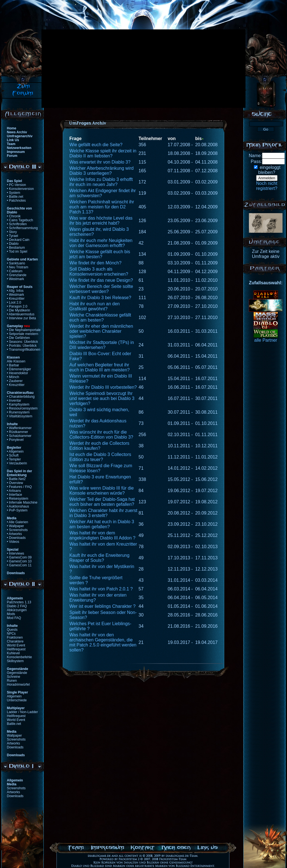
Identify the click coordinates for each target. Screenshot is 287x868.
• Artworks (15, 534)
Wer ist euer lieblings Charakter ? (103, 606)
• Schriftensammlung (22, 228)
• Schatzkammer (19, 436)
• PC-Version (17, 185)
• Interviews (16, 553)
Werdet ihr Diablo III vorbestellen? (103, 387)
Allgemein (14, 696)
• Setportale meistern (23, 334)
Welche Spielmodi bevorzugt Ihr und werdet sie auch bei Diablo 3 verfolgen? (102, 398)
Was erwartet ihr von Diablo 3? (100, 162)
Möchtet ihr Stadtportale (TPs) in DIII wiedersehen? (102, 345)
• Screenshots (17, 530)
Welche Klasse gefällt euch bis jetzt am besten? (100, 254)
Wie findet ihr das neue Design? (101, 280)
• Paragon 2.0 (17, 306)
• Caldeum (15, 271)
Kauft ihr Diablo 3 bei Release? (100, 298)
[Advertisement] (128, 69)
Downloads (15, 747)
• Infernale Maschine (22, 502)
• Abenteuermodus (21, 314)
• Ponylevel (15, 440)
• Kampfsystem (18, 404)
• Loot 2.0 (14, 302)
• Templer (14, 459)
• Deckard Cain (18, 240)
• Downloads (16, 538)
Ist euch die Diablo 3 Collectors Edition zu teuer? (100, 457)
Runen (12, 681)
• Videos (13, 542)
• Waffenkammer (19, 428)
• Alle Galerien (18, 522)
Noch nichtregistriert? (267, 186)
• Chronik (14, 216)
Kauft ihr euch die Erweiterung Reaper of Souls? (99, 558)
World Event (16, 645)
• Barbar (13, 365)
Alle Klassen (16, 361)
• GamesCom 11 (19, 565)
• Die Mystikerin (19, 310)
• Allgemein (15, 452)
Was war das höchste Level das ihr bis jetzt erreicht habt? (101, 221)
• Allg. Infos (15, 291)
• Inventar (14, 401)
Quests (12, 630)
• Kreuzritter (16, 299)
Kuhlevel (13, 653)
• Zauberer (15, 381)
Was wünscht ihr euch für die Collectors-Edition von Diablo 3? (101, 435)
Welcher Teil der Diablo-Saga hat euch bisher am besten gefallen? (102, 502)
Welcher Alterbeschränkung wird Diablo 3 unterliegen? (102, 171)
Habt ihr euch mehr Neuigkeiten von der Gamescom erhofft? (101, 243)
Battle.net (14, 724)
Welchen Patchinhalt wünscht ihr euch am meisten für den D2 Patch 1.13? (102, 207)
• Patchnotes (17, 201)
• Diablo (13, 244)
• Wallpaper (16, 526)
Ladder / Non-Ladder (23, 712)
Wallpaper (15, 736)
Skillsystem (15, 661)
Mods (11, 614)
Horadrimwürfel (18, 685)
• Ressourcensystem (22, 408)
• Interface (15, 495)
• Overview (15, 483)
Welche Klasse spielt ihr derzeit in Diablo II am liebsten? (103, 153)
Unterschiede (17, 700)
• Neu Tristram (18, 267)
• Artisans (14, 491)
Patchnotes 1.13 (19, 602)
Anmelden (267, 178)
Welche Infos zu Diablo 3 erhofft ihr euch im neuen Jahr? (101, 182)
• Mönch (13, 377)
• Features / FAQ (19, 487)
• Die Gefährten (18, 338)
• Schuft (13, 455)
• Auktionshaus (18, 506)
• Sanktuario (16, 263)
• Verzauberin (17, 463)
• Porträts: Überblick (22, 346)
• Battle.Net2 (16, 479)
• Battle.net (15, 197)
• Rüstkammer (18, 432)
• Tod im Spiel (17, 252)
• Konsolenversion (20, 189)
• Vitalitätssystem (20, 416)
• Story (12, 232)
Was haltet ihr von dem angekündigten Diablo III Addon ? (103, 535)
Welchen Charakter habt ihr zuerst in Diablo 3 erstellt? (103, 513)
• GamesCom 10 (19, 561)
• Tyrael (13, 236)
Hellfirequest (16, 649)
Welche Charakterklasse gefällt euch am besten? (100, 317)
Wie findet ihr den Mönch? (96, 263)
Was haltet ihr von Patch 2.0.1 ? (101, 589)
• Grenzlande (17, 275)
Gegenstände (17, 673)
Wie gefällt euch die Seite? (96, 145)
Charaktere (15, 641)
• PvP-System (17, 510)
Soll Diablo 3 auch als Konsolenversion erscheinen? (99, 272)
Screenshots (16, 739)
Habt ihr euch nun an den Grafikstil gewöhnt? (95, 306)
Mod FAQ (14, 618)
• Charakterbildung (21, 397)
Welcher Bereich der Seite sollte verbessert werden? (101, 289)
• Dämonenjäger (19, 369)
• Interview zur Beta (22, 318)
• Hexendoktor (18, 373)
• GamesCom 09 (19, 557)
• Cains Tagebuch (20, 220)
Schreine (14, 677)
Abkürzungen (17, 610)
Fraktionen (15, 637)
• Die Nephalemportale (24, 330)
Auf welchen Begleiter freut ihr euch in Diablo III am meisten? (100, 367)
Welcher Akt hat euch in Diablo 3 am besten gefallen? (102, 524)
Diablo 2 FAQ (17, 606)
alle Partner (266, 340)
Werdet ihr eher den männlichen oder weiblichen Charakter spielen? (101, 331)
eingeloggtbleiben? (269, 170)
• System (14, 193)
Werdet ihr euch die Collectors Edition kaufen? (99, 446)
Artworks (14, 743)
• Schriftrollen (17, 224)
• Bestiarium (16, 248)
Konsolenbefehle (19, 657)
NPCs (11, 634)
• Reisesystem (18, 499)
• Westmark (16, 279)
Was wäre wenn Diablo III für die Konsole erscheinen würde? (102, 491)
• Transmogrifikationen (24, 350)
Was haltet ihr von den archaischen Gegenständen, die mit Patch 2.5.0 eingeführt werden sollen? (103, 642)
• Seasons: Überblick (23, 342)
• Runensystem (18, 412)
